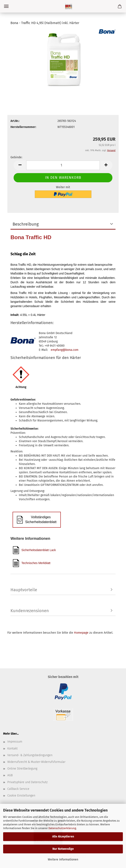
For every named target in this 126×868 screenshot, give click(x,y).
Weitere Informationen (63, 860)
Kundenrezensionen (30, 611)
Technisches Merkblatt (32, 563)
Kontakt (12, 749)
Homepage (81, 633)
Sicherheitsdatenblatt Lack (34, 550)
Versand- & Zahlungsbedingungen (30, 755)
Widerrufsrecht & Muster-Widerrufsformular (36, 762)
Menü (6, 6)
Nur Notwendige (63, 849)
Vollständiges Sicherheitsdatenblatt (36, 520)
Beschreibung (26, 224)
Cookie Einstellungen (21, 796)
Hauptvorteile (24, 590)
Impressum (15, 742)
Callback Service (18, 789)
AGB (10, 775)
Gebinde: (16, 157)
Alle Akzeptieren (63, 837)
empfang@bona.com (65, 350)
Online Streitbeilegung (22, 769)
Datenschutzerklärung (62, 828)
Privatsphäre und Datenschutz (27, 782)
